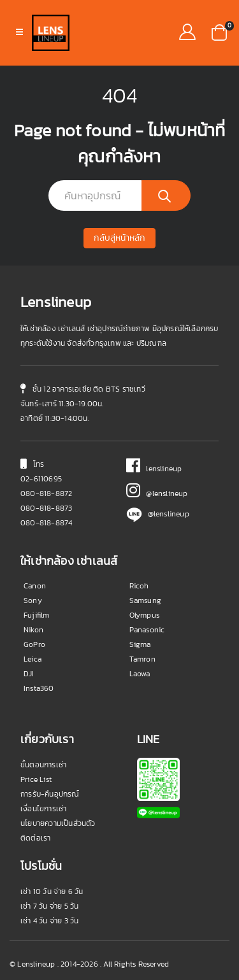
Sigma (140, 644)
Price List (36, 779)
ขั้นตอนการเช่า (43, 765)
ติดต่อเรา (35, 838)
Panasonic (147, 630)
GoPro (34, 644)
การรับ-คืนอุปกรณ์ (50, 794)
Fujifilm (37, 615)
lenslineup (154, 469)
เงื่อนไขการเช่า (43, 809)
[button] (219, 31)
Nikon (33, 630)
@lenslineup (157, 494)
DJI (29, 674)
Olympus (144, 615)
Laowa (140, 674)
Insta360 (39, 688)
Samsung (145, 600)
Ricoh (139, 586)
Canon (35, 586)
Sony (33, 600)
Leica (33, 659)
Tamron (142, 659)
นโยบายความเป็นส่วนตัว (58, 823)
